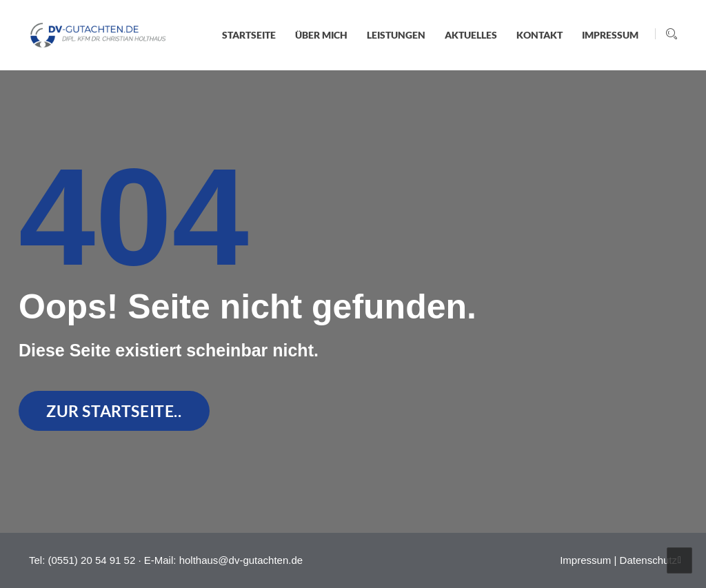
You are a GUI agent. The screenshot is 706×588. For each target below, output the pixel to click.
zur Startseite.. (114, 411)
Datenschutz (648, 560)
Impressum (585, 560)
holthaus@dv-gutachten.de (241, 560)
